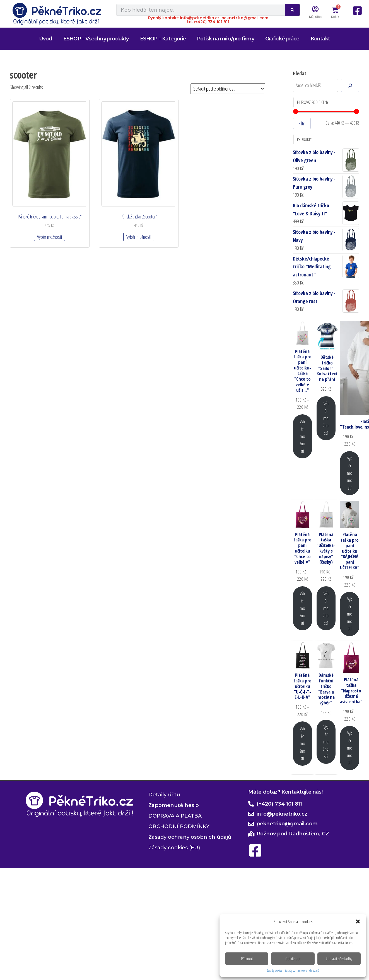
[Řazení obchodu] (228, 89)
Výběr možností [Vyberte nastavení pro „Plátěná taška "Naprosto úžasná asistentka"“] (350, 748)
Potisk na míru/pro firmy (225, 39)
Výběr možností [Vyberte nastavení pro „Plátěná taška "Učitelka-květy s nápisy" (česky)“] (326, 608)
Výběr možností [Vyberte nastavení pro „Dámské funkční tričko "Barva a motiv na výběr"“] (326, 742)
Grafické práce (282, 39)
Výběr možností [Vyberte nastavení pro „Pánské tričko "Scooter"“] (137, 235)
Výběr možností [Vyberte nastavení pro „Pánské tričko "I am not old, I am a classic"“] (49, 235)
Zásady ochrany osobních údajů (302, 970)
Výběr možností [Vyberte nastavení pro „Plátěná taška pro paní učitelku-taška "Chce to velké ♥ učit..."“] (302, 436)
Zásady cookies (274, 970)
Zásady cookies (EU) (174, 848)
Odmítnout (293, 959)
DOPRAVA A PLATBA (175, 816)
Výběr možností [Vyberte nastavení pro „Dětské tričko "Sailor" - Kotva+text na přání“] (326, 418)
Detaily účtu (164, 795)
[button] (358, 921)
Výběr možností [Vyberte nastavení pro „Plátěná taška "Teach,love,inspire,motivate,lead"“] (350, 473)
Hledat (300, 73)
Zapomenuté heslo (174, 805)
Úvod (46, 39)
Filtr (302, 123)
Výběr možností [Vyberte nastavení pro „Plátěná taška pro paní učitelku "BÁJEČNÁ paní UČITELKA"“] (350, 614)
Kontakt (320, 39)
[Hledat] (350, 85)
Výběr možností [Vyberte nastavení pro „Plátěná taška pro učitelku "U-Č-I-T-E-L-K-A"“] (302, 743)
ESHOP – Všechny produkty (96, 39)
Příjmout (247, 959)
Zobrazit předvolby (339, 959)
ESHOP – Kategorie (163, 39)
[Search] (292, 10)
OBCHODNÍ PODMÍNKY (179, 826)
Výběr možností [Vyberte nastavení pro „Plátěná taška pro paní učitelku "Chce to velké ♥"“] (302, 608)
